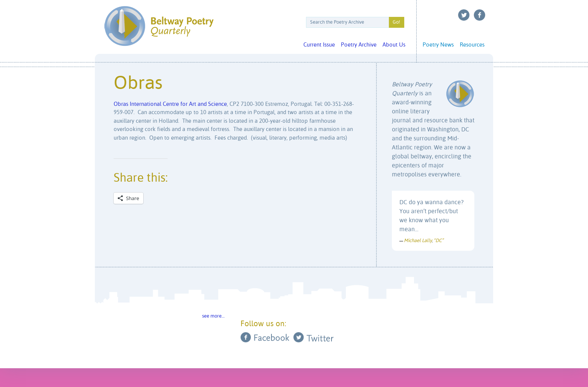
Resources (472, 45)
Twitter (464, 15)
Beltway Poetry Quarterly (159, 26)
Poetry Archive (359, 45)
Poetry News (438, 45)
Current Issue (319, 45)
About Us (394, 45)
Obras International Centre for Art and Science (170, 104)
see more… (213, 316)
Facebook (480, 15)
